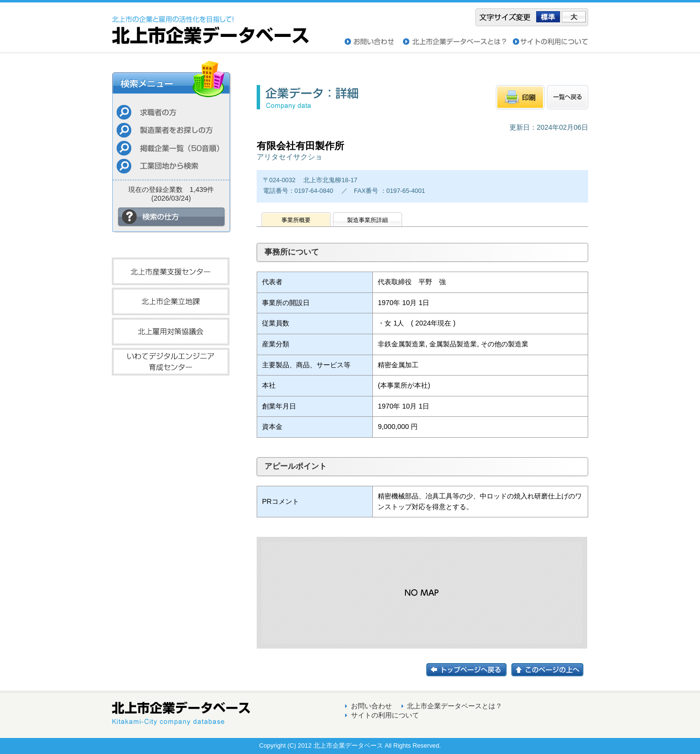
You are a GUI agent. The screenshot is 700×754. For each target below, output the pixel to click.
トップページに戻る (469, 670)
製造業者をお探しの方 (171, 130)
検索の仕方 (172, 217)
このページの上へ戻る (550, 670)
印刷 (520, 97)
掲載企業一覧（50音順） (171, 148)
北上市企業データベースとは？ (455, 706)
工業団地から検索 (171, 166)
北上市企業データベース (210, 23)
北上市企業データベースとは (458, 42)
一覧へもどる (568, 97)
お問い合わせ (374, 42)
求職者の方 (171, 112)
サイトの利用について (551, 42)
